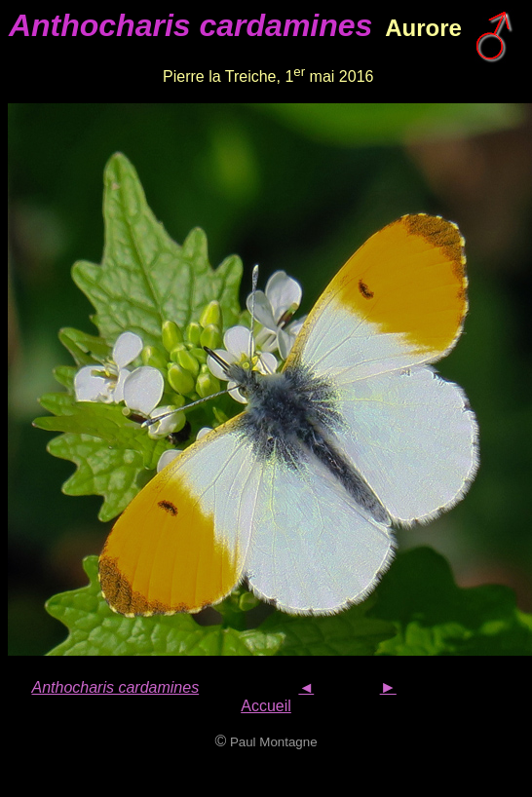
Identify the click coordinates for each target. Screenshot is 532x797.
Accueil (266, 706)
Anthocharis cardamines (116, 687)
